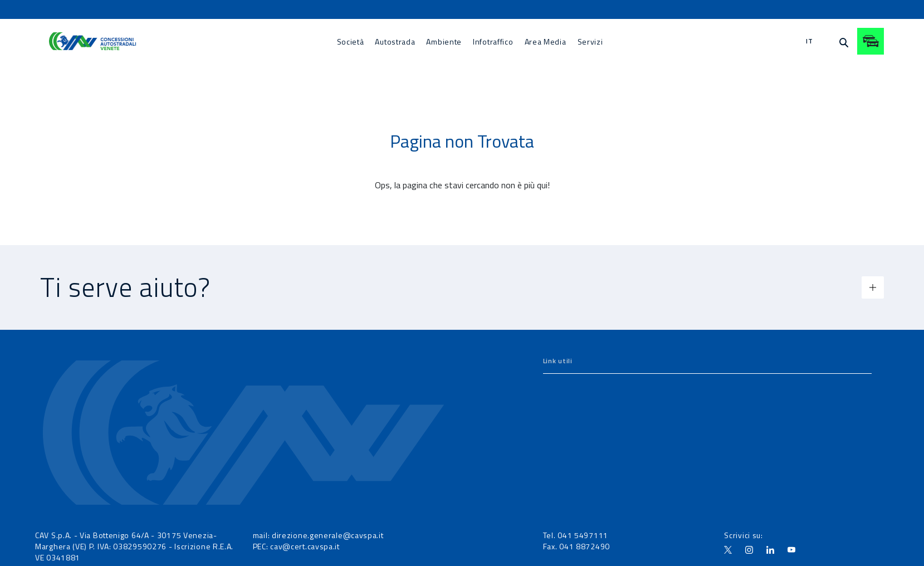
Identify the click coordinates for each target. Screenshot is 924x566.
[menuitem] (351, 42)
